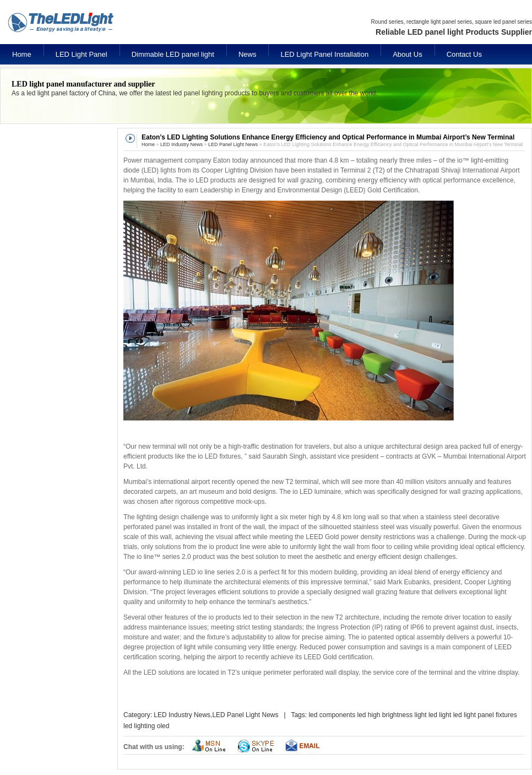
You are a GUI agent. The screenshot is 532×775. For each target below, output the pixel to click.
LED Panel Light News (233, 144)
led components (332, 715)
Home (22, 54)
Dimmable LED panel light (173, 54)
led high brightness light (392, 715)
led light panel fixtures (485, 715)
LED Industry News (181, 144)
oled (163, 726)
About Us (407, 54)
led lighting (139, 726)
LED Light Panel (82, 54)
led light (440, 715)
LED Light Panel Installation (324, 54)
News (248, 54)
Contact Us (464, 54)
